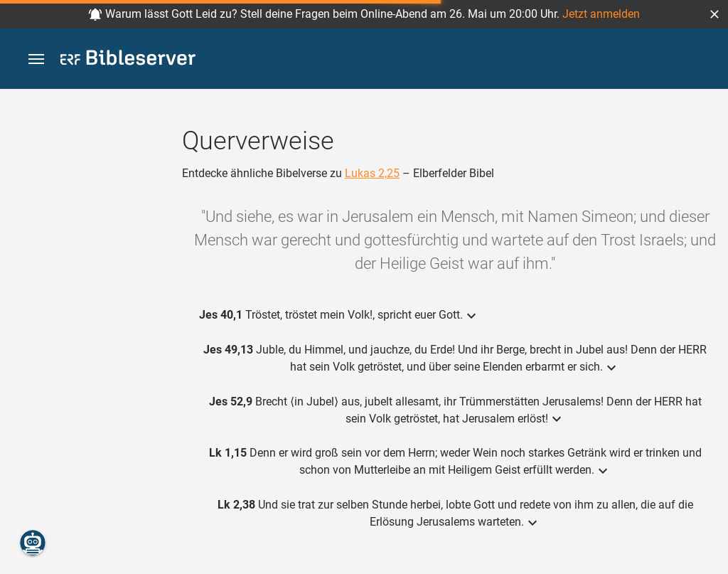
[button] (714, 14)
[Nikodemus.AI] (33, 543)
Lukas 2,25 (372, 173)
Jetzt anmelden (601, 14)
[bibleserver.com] (128, 60)
